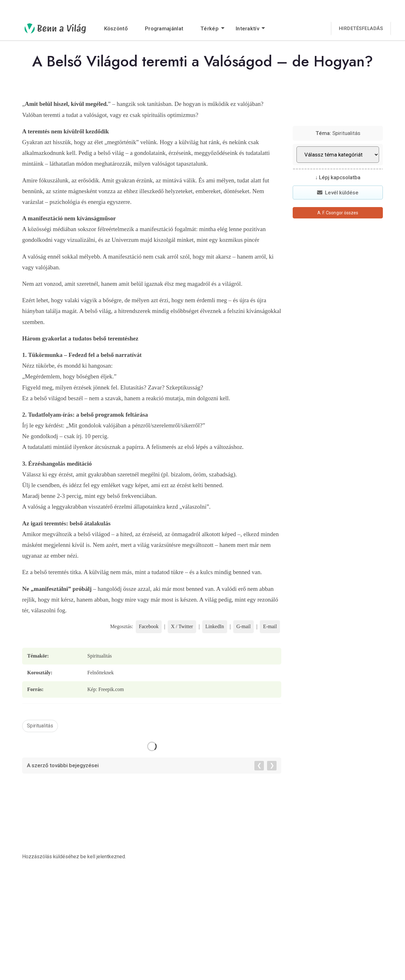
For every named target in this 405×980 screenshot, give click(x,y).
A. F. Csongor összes (338, 213)
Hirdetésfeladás (361, 28)
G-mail (243, 626)
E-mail (270, 626)
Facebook (149, 626)
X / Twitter (182, 626)
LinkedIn (215, 626)
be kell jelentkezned (103, 857)
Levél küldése (338, 193)
